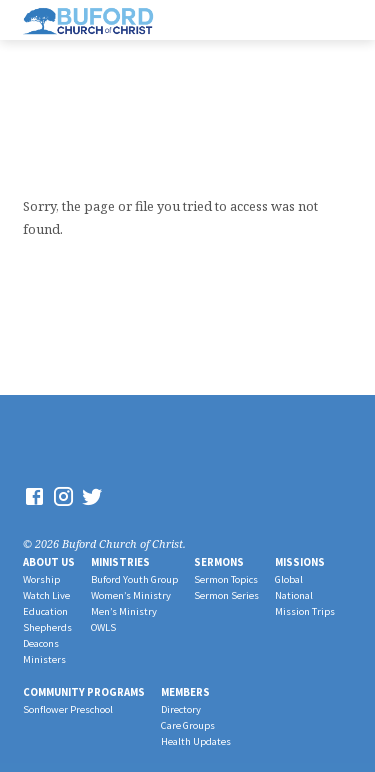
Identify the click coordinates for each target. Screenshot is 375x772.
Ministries (120, 562)
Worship (41, 579)
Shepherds (47, 627)
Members (185, 692)
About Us (49, 562)
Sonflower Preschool (68, 709)
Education (45, 611)
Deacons (41, 643)
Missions (300, 562)
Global (289, 579)
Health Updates (196, 741)
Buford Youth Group (134, 579)
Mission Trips (305, 611)
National (294, 595)
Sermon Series (226, 595)
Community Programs (84, 692)
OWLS (103, 627)
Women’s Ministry (131, 595)
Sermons (219, 562)
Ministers (44, 659)
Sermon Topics (226, 579)
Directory (181, 709)
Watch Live (46, 595)
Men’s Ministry (124, 611)
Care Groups (188, 725)
